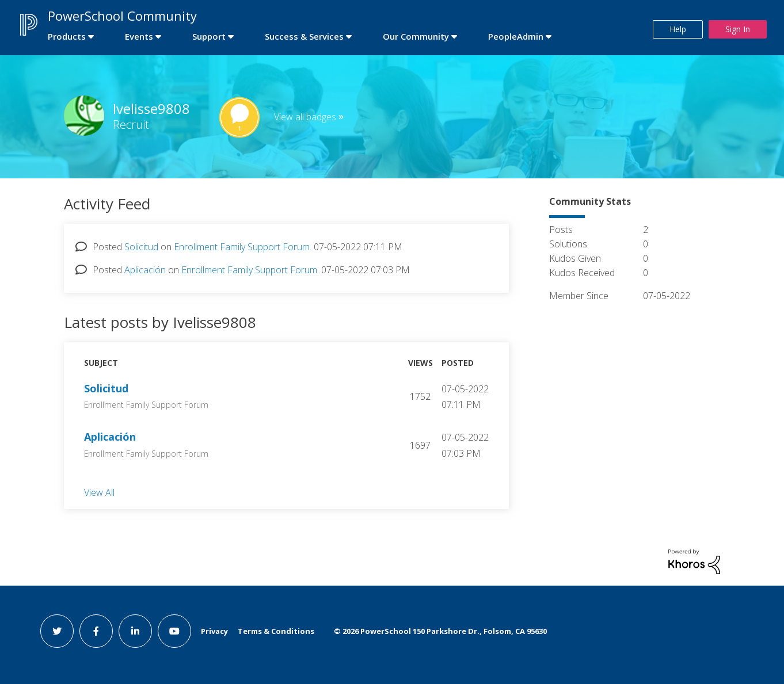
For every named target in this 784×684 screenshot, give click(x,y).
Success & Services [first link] (304, 36)
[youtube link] (174, 631)
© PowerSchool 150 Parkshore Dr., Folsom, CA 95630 (440, 631)
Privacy (214, 631)
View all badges (305, 117)
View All (99, 492)
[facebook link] (96, 631)
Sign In (738, 29)
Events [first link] (139, 36)
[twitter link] (57, 631)
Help (678, 29)
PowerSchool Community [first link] (122, 16)
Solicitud (141, 247)
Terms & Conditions (276, 631)
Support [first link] (209, 36)
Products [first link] (67, 36)
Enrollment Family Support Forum (242, 247)
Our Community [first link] (416, 36)
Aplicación (145, 270)
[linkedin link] (135, 631)
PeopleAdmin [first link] (516, 36)
